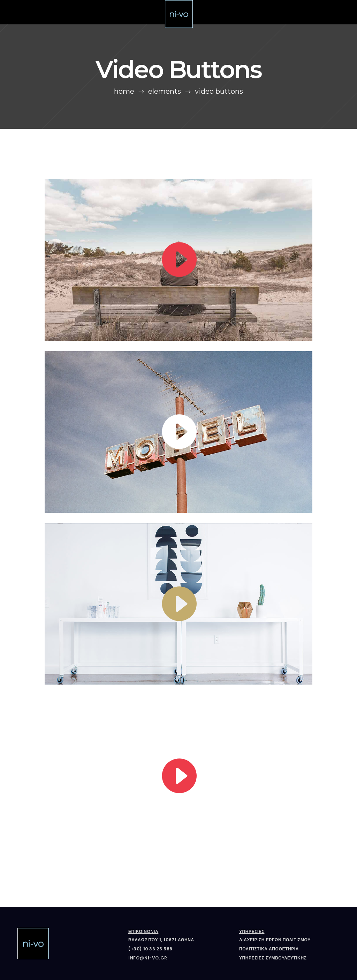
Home (124, 91)
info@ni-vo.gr (148, 958)
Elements (165, 91)
